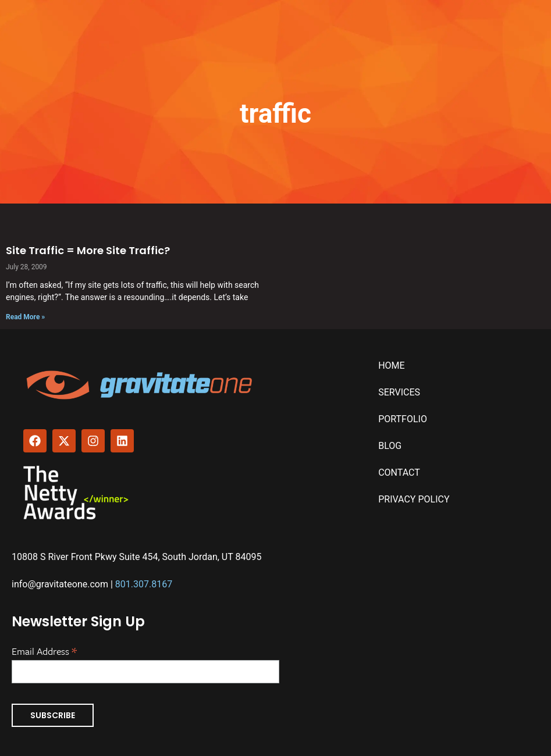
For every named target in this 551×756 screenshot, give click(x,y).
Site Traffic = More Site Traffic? (88, 250)
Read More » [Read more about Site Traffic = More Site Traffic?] (25, 317)
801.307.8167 (144, 584)
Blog (390, 446)
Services (399, 392)
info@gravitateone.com (60, 584)
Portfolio (403, 419)
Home (391, 365)
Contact (399, 472)
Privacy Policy (414, 499)
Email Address (44, 650)
